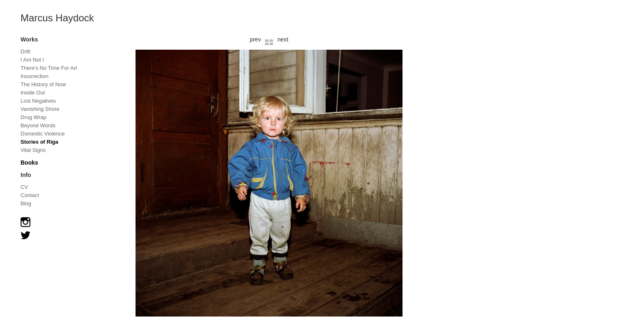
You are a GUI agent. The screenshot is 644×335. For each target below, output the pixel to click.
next (283, 39)
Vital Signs (33, 150)
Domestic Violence (43, 134)
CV (24, 187)
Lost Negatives (38, 101)
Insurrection (34, 76)
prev (255, 39)
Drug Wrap (33, 117)
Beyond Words (38, 125)
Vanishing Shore (40, 109)
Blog (26, 203)
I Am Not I (32, 60)
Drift (25, 52)
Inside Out (33, 93)
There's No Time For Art (49, 68)
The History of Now (43, 84)
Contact (30, 195)
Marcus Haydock (57, 18)
